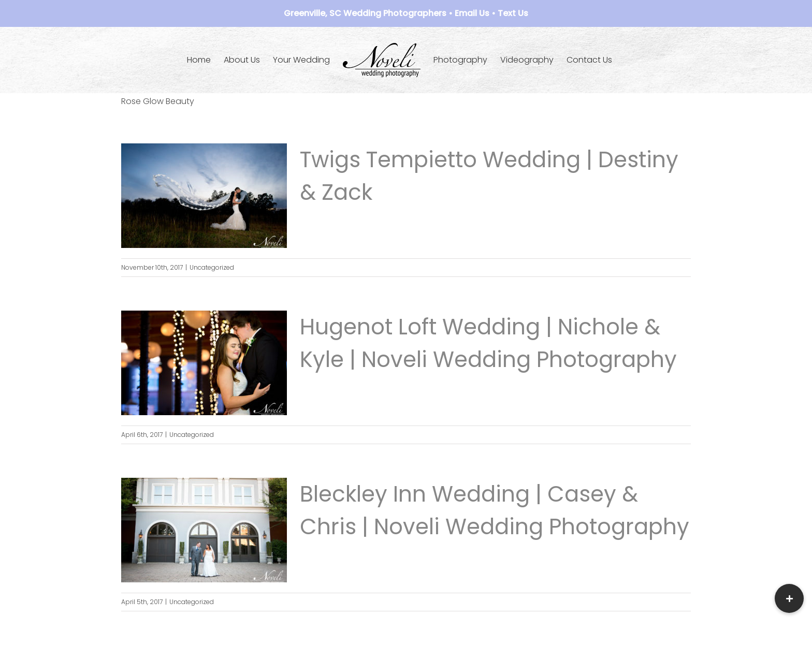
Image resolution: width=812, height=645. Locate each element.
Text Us (513, 13)
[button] (789, 598)
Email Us (472, 13)
